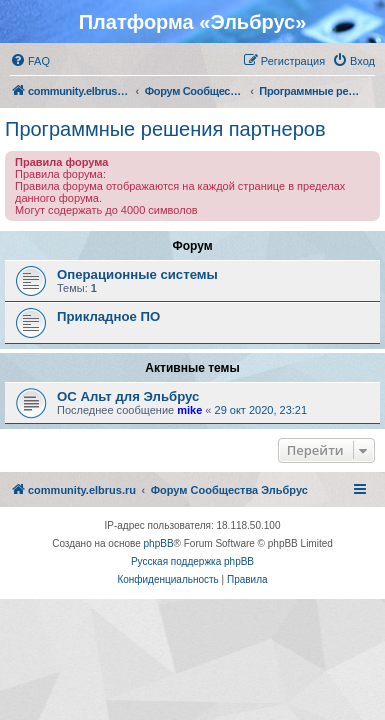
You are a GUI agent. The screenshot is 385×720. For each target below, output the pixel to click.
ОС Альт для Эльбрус (128, 396)
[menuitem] (30, 61)
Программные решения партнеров (165, 129)
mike (189, 410)
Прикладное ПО (108, 316)
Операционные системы (137, 274)
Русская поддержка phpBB (192, 561)
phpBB (159, 543)
